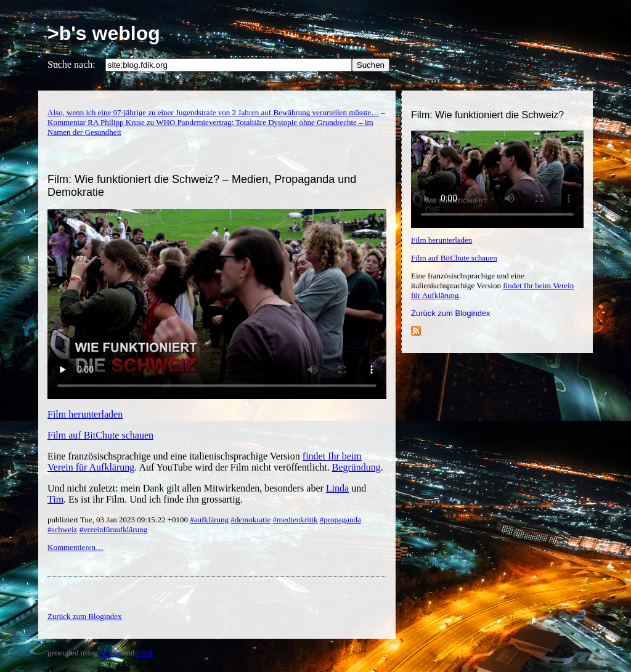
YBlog (111, 653)
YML (145, 653)
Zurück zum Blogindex (451, 313)
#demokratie (250, 520)
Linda (337, 488)
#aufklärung (209, 520)
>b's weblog (104, 33)
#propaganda (340, 520)
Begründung (356, 467)
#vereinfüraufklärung (113, 529)
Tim (55, 499)
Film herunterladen (442, 240)
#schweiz (62, 529)
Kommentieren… (75, 547)
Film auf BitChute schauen (454, 258)
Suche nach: (71, 64)
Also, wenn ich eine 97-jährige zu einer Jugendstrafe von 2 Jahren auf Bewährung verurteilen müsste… (213, 112)
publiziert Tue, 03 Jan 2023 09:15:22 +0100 (119, 520)
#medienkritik (295, 520)
